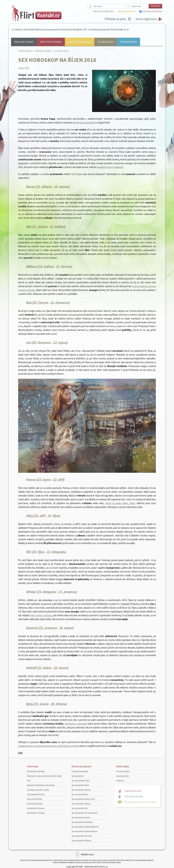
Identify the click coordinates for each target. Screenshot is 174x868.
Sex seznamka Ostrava (81, 790)
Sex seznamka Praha (80, 781)
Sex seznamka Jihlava (81, 804)
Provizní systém (123, 771)
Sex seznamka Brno (80, 794)
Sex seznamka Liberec (81, 817)
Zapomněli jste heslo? (127, 11)
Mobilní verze (87, 854)
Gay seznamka (122, 776)
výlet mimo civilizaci (41, 615)
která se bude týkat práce (120, 503)
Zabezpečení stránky (36, 794)
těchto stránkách (85, 122)
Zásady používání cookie (38, 790)
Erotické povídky (51, 42)
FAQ (29, 781)
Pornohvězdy (128, 42)
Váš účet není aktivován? (103, 11)
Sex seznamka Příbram (81, 841)
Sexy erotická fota (35, 799)
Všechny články (24, 42)
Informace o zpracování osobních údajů (44, 776)
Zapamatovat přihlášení (152, 11)
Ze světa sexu (106, 42)
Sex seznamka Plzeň (80, 785)
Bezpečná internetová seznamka (41, 785)
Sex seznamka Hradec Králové (84, 831)
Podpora (120, 781)
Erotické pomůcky (80, 42)
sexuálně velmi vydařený (110, 167)
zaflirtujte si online (68, 746)
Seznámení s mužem (36, 813)
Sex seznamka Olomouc (82, 836)
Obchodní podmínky (36, 771)
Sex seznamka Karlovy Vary (83, 799)
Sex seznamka (78, 776)
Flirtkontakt (25, 51)
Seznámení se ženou (36, 808)
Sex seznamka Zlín (80, 808)
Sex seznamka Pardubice (82, 822)
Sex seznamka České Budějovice (85, 827)
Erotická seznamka (80, 771)
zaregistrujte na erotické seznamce (37, 746)
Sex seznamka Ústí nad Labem (85, 813)
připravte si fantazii (76, 724)
